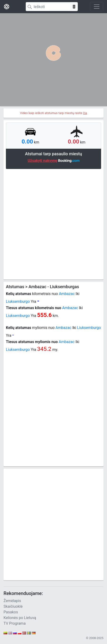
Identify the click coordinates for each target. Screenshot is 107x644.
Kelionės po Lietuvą (20, 618)
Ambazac (67, 294)
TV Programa (15, 623)
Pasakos (11, 612)
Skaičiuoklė (13, 606)
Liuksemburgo (18, 301)
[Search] (48, 7)
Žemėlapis (12, 601)
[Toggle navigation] (97, 7)
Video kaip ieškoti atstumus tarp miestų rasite (54, 113)
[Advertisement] (53, 224)
